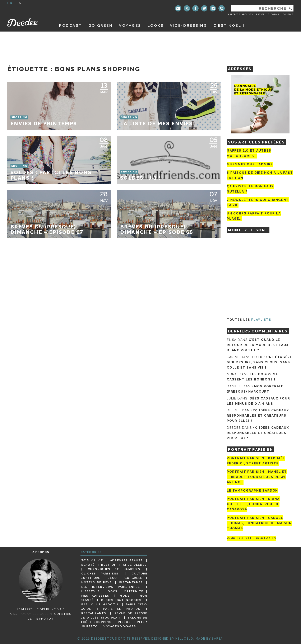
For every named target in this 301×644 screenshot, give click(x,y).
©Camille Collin (37, 614)
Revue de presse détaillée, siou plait (114, 615)
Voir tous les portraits (252, 538)
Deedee (29, 22)
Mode (125, 596)
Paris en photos (122, 609)
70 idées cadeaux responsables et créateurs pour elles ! (258, 416)
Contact (288, 14)
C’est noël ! (229, 25)
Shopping (103, 622)
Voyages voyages (120, 626)
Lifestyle (90, 591)
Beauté (88, 565)
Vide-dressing (189, 25)
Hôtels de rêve (96, 582)
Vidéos (124, 622)
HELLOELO (184, 638)
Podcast (71, 25)
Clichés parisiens (100, 573)
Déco (112, 578)
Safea (217, 638)
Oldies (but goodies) (122, 600)
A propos (233, 14)
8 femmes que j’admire (250, 164)
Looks (156, 25)
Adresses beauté (126, 560)
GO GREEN (101, 25)
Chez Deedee (135, 565)
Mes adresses (95, 596)
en (19, 3)
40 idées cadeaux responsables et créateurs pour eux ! (258, 433)
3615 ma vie (92, 560)
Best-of (109, 565)
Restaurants (94, 613)
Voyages (130, 25)
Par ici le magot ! (100, 604)
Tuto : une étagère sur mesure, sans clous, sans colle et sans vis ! (260, 362)
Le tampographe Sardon (252, 491)
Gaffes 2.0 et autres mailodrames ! (249, 153)
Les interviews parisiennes (111, 587)
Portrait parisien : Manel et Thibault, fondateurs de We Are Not (257, 477)
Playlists (261, 320)
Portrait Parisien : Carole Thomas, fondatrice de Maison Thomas (259, 523)
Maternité (134, 591)
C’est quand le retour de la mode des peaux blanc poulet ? (258, 345)
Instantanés (131, 582)
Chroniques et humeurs (114, 569)
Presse (260, 14)
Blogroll (274, 14)
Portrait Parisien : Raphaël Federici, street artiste (256, 461)
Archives (247, 14)
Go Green (134, 578)
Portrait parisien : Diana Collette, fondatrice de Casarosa (253, 504)
